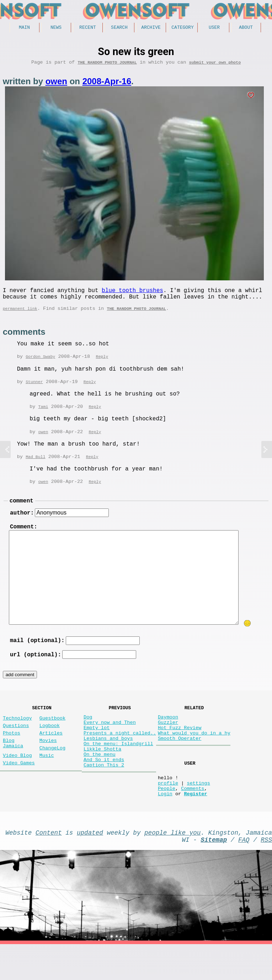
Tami (43, 414)
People (167, 818)
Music (47, 780)
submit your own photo (215, 64)
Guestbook (52, 735)
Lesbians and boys (108, 761)
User (214, 28)
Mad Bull (35, 465)
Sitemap (214, 874)
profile (168, 811)
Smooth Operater (180, 761)
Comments (193, 818)
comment (22, 511)
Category (182, 28)
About (246, 28)
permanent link (20, 315)
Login (165, 825)
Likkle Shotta (102, 775)
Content (49, 865)
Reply (102, 364)
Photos (12, 753)
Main (24, 28)
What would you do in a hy (194, 755)
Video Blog (17, 780)
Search (119, 28)
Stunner (34, 389)
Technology (17, 735)
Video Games (19, 789)
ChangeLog (52, 771)
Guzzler (168, 741)
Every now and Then (110, 741)
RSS (266, 874)
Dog (88, 734)
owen (56, 84)
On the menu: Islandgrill (118, 768)
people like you (172, 865)
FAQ (244, 874)
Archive (151, 28)
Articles (51, 753)
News (56, 28)
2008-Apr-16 (107, 84)
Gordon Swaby (40, 364)
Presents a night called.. (120, 755)
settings (198, 811)
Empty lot (97, 748)
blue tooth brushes (132, 294)
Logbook (50, 744)
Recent (88, 28)
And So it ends (104, 788)
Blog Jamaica (13, 765)
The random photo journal (107, 64)
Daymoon (168, 734)
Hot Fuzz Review (180, 748)
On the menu (100, 782)
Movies (48, 762)
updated (90, 865)
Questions (16, 744)
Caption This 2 (104, 795)
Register (195, 825)
